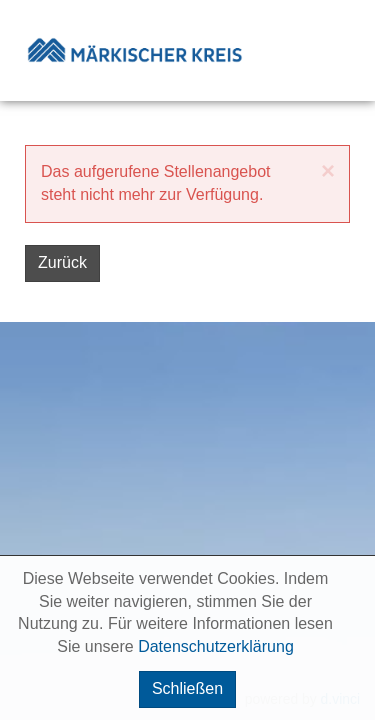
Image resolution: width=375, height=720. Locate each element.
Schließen (187, 688)
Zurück (62, 262)
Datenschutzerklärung (216, 646)
